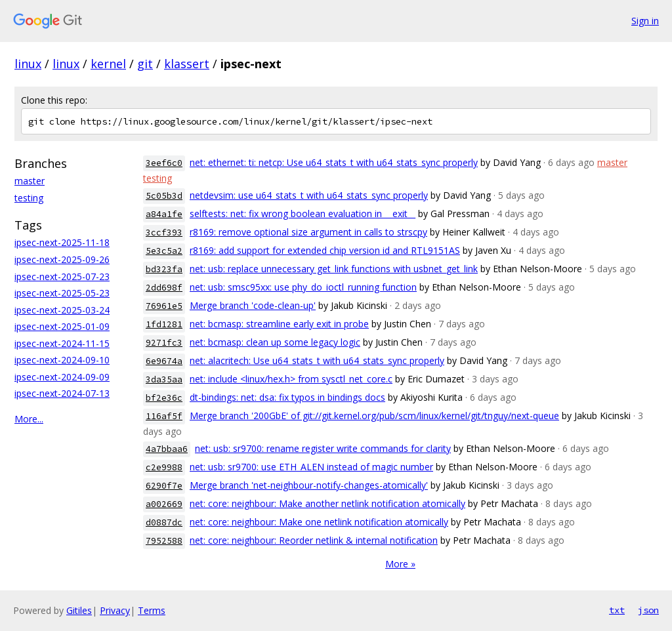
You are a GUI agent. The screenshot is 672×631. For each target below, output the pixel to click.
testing (29, 198)
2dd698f (164, 288)
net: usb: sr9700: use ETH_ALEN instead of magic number (311, 467)
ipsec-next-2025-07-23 (62, 276)
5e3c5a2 (164, 251)
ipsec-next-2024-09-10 (62, 360)
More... (29, 419)
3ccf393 (164, 233)
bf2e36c (164, 398)
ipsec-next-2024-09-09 (62, 377)
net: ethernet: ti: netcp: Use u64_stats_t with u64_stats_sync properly (334, 162)
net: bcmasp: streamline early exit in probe (279, 324)
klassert (187, 64)
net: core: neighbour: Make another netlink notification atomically (327, 503)
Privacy (115, 610)
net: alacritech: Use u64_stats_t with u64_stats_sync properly (317, 360)
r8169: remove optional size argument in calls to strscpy (308, 232)
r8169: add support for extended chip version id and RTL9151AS (325, 250)
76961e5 (164, 306)
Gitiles (79, 610)
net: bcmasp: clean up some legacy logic (275, 342)
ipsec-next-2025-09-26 (62, 259)
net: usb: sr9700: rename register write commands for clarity (323, 448)
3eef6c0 (164, 163)
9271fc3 (164, 343)
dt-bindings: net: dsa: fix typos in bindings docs (287, 397)
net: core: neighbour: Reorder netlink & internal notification (314, 540)
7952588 (164, 541)
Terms (152, 610)
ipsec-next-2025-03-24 (62, 310)
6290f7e (164, 486)
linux (28, 64)
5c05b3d (164, 196)
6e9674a (164, 361)
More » (400, 564)
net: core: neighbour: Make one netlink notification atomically (319, 522)
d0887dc (164, 522)
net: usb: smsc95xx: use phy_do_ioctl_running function (303, 287)
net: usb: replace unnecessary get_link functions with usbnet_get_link (334, 269)
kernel (108, 64)
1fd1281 (164, 324)
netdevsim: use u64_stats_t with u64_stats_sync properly (309, 195)
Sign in (645, 21)
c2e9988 (164, 467)
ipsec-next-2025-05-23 (62, 293)
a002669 (164, 504)
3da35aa (164, 379)
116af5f (164, 416)
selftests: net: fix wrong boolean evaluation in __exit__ (303, 214)
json (648, 610)
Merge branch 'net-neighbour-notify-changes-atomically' (309, 485)
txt (617, 610)
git (145, 64)
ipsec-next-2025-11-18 (62, 242)
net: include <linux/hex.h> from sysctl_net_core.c (291, 379)
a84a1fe (164, 214)
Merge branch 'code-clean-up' (253, 305)
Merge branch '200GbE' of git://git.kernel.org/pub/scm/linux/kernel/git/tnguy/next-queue (374, 416)
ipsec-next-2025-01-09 (62, 326)
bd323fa (164, 269)
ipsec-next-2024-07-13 (62, 393)
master (30, 181)
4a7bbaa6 (167, 449)
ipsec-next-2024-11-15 (62, 343)
